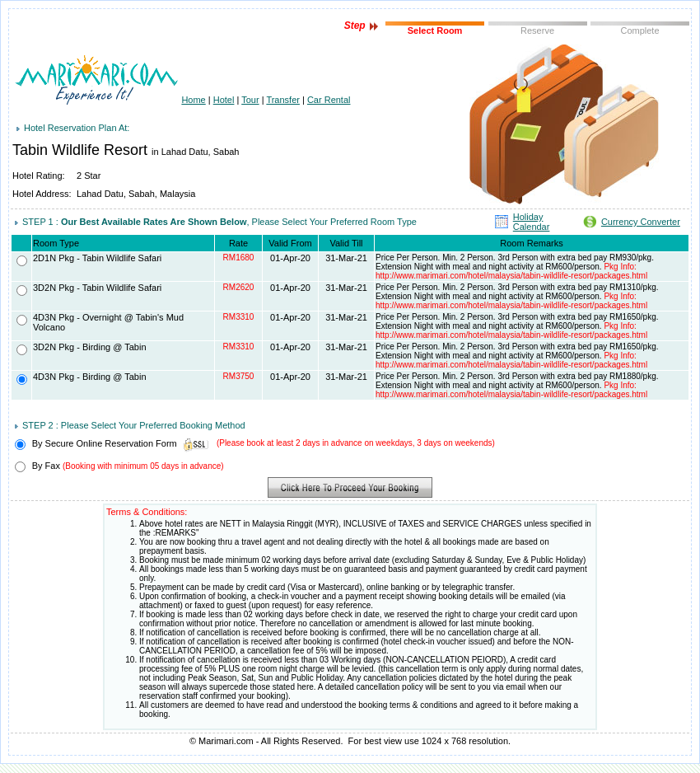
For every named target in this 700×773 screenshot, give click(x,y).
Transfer (283, 100)
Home (193, 100)
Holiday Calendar (532, 222)
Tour (250, 100)
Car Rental (329, 100)
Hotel (224, 100)
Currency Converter (641, 222)
